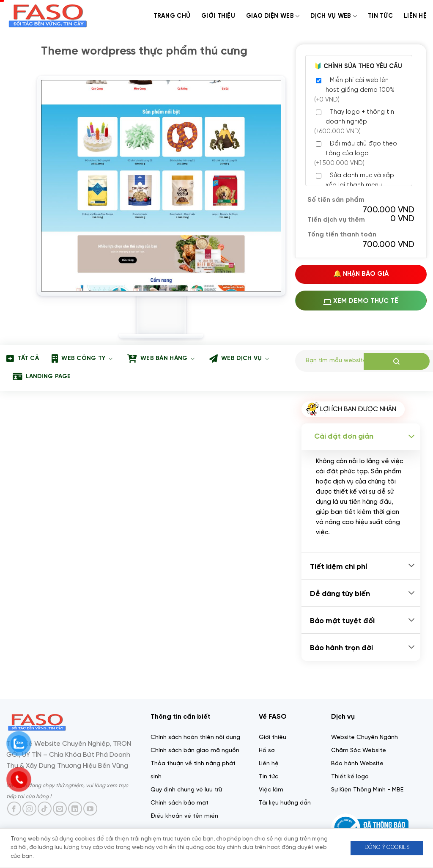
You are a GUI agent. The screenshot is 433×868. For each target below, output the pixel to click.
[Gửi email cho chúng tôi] (60, 809)
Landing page (42, 377)
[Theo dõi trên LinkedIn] (75, 809)
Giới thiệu (218, 16)
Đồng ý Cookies (387, 847)
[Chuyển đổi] (411, 437)
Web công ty (82, 359)
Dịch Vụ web (334, 16)
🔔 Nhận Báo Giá (361, 274)
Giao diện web (273, 16)
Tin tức (380, 16)
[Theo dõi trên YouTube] (90, 809)
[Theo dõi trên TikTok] (45, 809)
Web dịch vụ (239, 359)
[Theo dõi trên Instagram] (29, 809)
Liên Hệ (415, 16)
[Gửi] (397, 361)
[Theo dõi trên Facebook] (14, 809)
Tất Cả (23, 359)
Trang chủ (172, 16)
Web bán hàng (161, 359)
